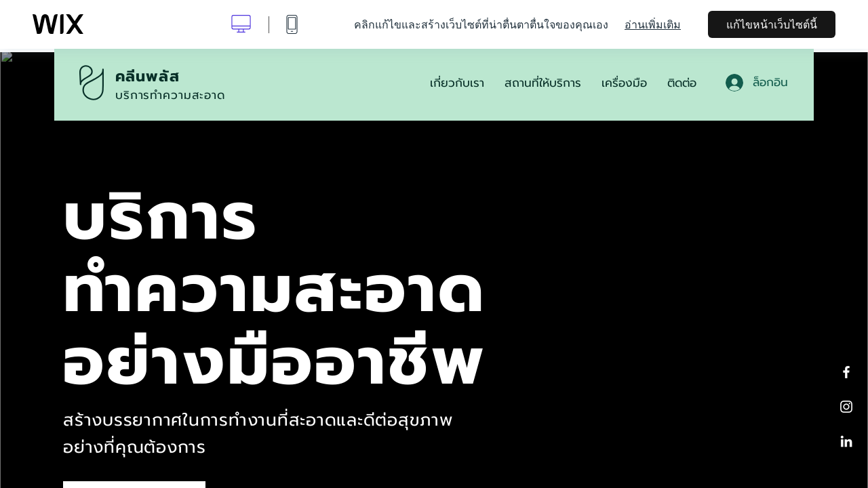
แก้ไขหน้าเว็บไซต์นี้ (772, 24)
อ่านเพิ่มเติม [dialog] (653, 24)
